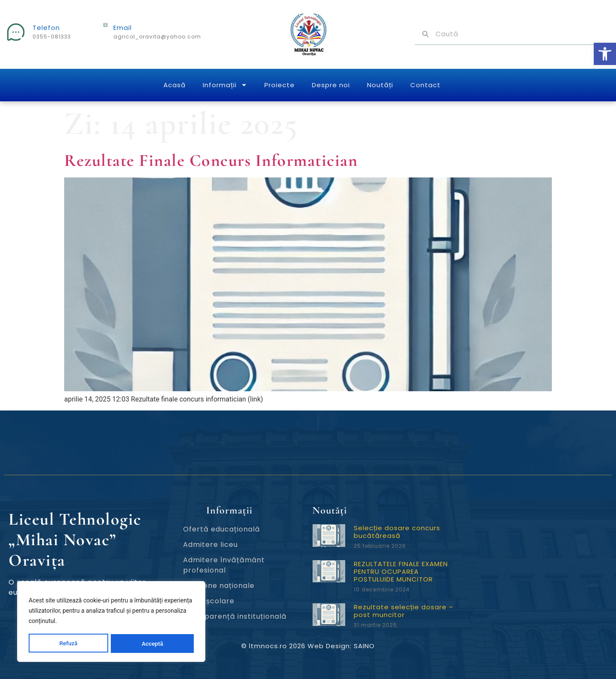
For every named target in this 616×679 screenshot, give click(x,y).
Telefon (46, 28)
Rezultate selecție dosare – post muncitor (404, 611)
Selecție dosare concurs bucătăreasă (397, 532)
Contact (425, 85)
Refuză (68, 644)
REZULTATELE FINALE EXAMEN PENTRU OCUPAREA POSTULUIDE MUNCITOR (401, 571)
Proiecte (280, 85)
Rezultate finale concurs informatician (211, 160)
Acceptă (153, 644)
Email (123, 28)
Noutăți (380, 85)
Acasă (175, 85)
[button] (605, 54)
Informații (225, 85)
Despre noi (331, 85)
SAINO (364, 646)
